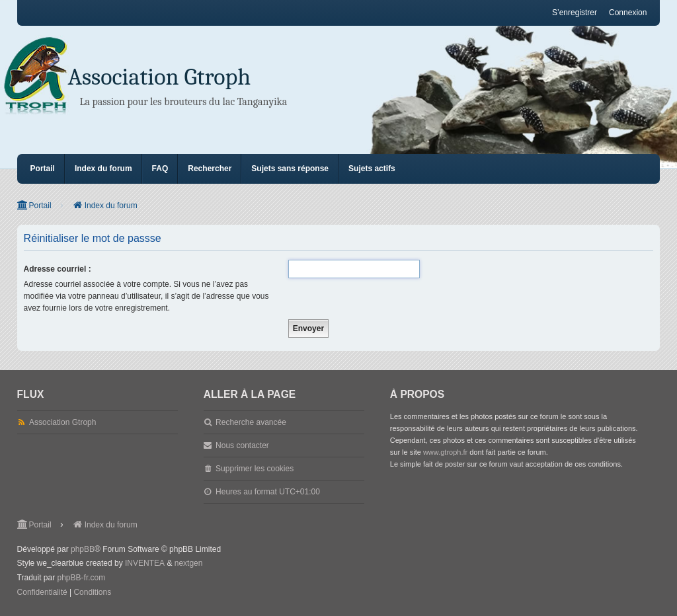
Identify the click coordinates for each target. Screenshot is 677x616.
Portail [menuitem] (43, 169)
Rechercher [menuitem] (210, 169)
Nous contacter (242, 445)
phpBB (83, 549)
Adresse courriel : (58, 269)
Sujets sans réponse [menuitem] (290, 169)
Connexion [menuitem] (628, 13)
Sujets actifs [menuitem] (372, 169)
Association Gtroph (159, 77)
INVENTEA (145, 563)
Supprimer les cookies (255, 469)
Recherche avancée (251, 422)
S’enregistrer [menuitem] (575, 13)
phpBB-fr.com (82, 578)
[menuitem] (42, 593)
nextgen (189, 563)
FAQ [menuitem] (160, 169)
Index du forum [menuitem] (103, 169)
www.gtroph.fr (445, 452)
